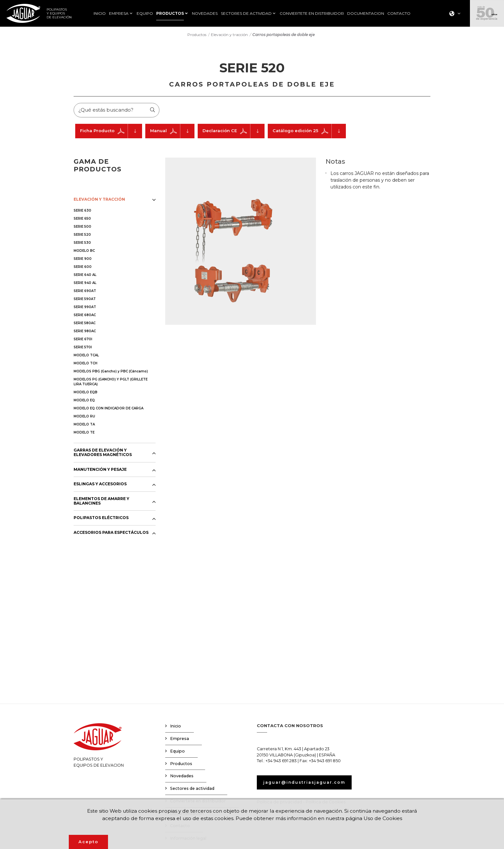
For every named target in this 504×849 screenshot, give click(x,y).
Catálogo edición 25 (309, 132)
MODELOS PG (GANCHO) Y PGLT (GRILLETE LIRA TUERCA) (111, 383)
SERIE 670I (83, 340)
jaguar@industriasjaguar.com (306, 783)
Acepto (88, 842)
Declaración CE (234, 132)
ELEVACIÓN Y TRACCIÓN (99, 200)
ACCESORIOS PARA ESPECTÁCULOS (111, 534)
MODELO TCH (85, 364)
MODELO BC (84, 252)
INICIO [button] (100, 14)
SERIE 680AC (85, 316)
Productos (197, 35)
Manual (172, 132)
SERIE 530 (82, 244)
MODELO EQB (85, 393)
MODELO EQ (84, 401)
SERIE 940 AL (85, 284)
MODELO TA (84, 425)
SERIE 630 (82, 211)
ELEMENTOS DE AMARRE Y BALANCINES (101, 502)
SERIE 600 (83, 268)
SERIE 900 (83, 260)
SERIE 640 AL (85, 276)
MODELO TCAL (86, 356)
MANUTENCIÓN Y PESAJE (100, 470)
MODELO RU (84, 417)
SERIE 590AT (85, 300)
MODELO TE (84, 433)
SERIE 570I (83, 348)
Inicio (175, 727)
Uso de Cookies (386, 818)
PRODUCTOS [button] (170, 14)
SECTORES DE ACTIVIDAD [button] (246, 14)
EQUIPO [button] (145, 14)
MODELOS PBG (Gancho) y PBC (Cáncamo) (111, 372)
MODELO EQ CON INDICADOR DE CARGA (108, 409)
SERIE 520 (82, 236)
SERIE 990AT (85, 308)
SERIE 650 (82, 219)
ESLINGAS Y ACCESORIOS (100, 485)
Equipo (177, 752)
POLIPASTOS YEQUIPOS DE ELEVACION (99, 747)
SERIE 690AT (85, 292)
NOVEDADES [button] (205, 14)
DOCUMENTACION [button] (366, 14)
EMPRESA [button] (119, 14)
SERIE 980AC (85, 332)
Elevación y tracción (229, 35)
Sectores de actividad (192, 789)
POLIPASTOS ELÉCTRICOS (101, 519)
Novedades (182, 777)
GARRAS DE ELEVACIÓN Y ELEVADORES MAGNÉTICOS (103, 453)
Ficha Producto (111, 132)
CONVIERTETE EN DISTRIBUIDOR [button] (312, 14)
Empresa (180, 739)
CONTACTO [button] (399, 14)
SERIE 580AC (85, 324)
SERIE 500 (82, 228)
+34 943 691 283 (281, 762)
